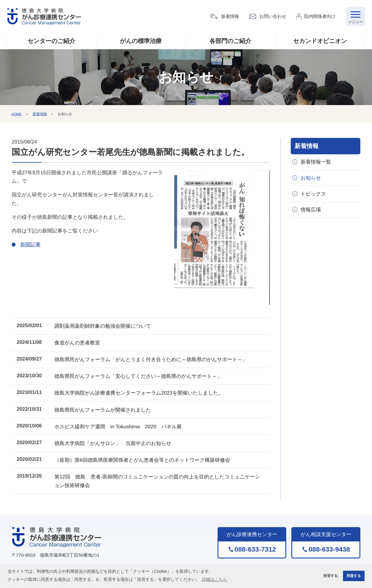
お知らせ (311, 179)
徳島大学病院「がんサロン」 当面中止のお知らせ (116, 438)
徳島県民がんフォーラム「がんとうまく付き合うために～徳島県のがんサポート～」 (154, 358)
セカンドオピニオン (320, 41)
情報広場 (311, 211)
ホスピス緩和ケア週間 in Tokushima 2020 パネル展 (121, 422)
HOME (16, 114)
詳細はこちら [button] (215, 579)
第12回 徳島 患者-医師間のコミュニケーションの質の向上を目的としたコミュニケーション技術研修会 (160, 474)
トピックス (314, 194)
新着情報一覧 (316, 163)
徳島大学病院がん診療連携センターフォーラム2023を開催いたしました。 (142, 390)
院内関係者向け (320, 17)
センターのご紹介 (51, 41)
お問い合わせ (273, 17)
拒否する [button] (328, 576)
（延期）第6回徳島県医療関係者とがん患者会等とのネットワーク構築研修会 (145, 454)
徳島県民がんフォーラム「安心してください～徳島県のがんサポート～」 (141, 374)
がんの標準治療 (141, 41)
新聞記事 (30, 245)
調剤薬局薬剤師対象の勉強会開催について (106, 326)
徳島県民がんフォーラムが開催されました (106, 406)
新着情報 (230, 17)
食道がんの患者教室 (80, 342)
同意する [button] (353, 576)
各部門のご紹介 (230, 41)
